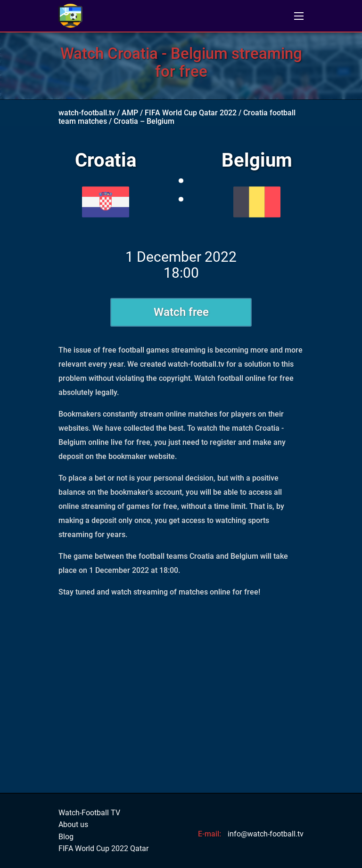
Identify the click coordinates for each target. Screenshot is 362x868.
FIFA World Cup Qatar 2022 (191, 113)
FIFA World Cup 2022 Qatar (103, 849)
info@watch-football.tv (266, 834)
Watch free (181, 312)
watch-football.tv (87, 113)
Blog (66, 837)
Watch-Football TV (89, 813)
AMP (130, 113)
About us (73, 825)
